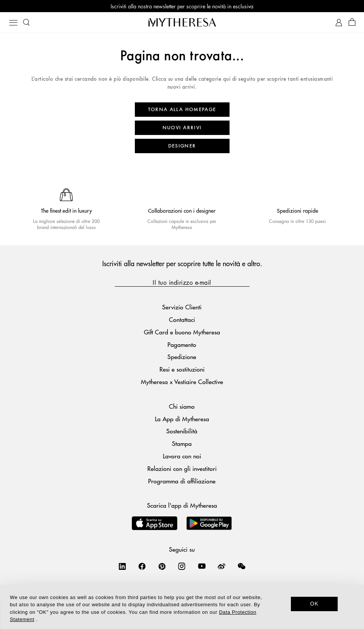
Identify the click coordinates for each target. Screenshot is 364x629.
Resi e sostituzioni (182, 369)
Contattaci (182, 319)
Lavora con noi (182, 456)
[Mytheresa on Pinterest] (162, 566)
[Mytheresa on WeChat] (242, 566)
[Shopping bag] (352, 23)
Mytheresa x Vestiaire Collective (182, 382)
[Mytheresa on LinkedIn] (122, 566)
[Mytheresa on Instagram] (182, 566)
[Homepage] (182, 22)
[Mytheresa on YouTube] (202, 566)
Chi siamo (182, 406)
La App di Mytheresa (182, 419)
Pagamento (182, 344)
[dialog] (182, 607)
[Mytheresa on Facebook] (142, 566)
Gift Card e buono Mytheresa (182, 332)
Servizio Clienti (182, 307)
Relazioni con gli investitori (182, 468)
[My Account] (339, 23)
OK (315, 604)
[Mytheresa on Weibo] (222, 566)
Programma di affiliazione (182, 481)
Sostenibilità (182, 431)
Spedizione (182, 357)
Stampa (182, 443)
